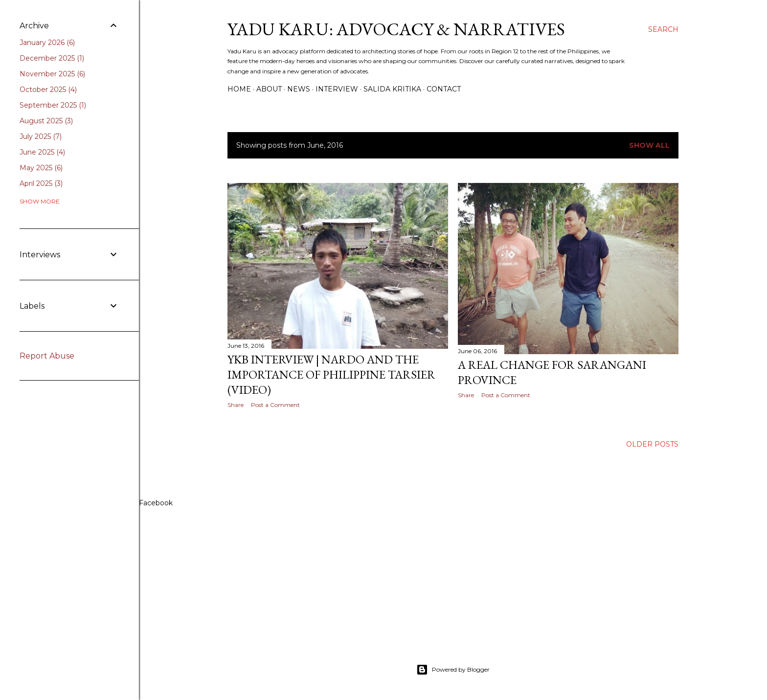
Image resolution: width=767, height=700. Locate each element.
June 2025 (42, 152)
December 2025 (52, 58)
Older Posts (652, 444)
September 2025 (53, 105)
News (299, 89)
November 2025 (52, 74)
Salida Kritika (392, 89)
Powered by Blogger (453, 670)
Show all (649, 145)
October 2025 (48, 90)
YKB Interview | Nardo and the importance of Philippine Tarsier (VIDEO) (331, 374)
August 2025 (46, 121)
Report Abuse (47, 356)
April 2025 (41, 183)
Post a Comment (275, 405)
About (269, 89)
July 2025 (41, 136)
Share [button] (236, 405)
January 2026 (47, 43)
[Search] (663, 29)
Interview (337, 89)
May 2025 (41, 168)
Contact (444, 89)
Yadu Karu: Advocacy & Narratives (396, 29)
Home (239, 89)
